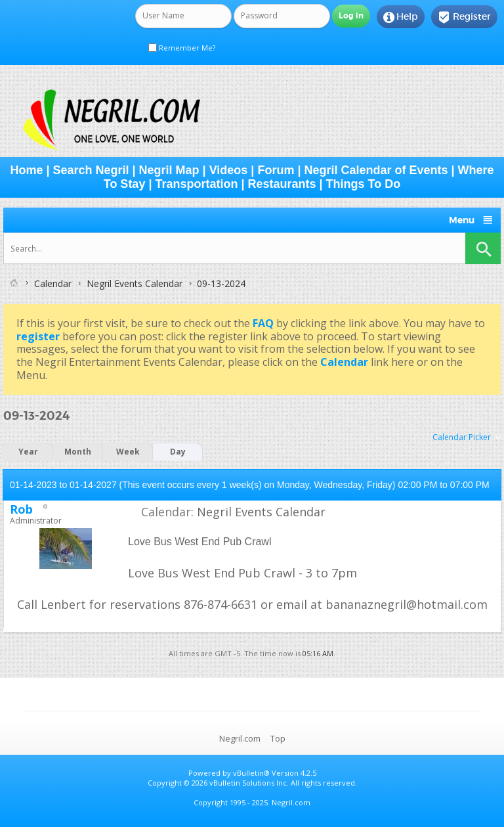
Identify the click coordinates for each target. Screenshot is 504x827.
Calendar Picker (462, 437)
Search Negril (91, 170)
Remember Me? (182, 48)
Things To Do (364, 184)
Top (278, 738)
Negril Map (169, 170)
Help (401, 17)
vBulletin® (251, 773)
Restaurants (282, 184)
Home (26, 170)
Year (28, 452)
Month (78, 452)
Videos (229, 170)
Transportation (196, 184)
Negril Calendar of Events (376, 170)
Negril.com (240, 738)
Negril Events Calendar (135, 283)
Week (128, 452)
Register (464, 17)
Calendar (53, 283)
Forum (276, 170)
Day (178, 452)
